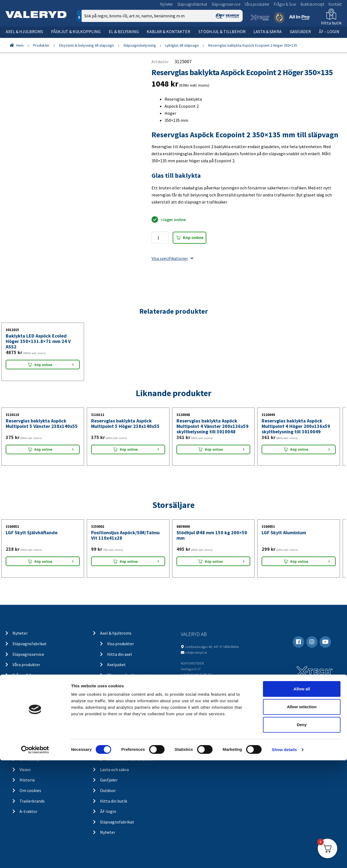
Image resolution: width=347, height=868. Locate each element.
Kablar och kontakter (127, 727)
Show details (285, 857)
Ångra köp (29, 727)
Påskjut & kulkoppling (76, 31)
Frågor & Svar (285, 4)
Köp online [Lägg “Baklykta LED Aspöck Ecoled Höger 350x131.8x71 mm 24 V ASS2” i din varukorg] (43, 365)
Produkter (41, 45)
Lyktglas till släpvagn (182, 45)
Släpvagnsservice (226, 4)
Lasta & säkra (268, 31)
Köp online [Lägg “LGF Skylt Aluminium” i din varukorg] (299, 561)
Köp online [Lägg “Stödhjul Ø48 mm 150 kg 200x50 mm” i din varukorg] (214, 561)
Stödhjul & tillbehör (222, 31)
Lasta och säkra (114, 770)
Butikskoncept (312, 4)
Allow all (302, 797)
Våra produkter (257, 4)
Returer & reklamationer (42, 748)
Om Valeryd (30, 759)
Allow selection (302, 814)
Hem (20, 45)
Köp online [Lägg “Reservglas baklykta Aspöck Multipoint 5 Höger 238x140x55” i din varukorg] (129, 449)
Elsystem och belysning (122, 696)
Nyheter (167, 4)
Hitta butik (331, 23)
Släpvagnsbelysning (140, 45)
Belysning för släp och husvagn (136, 707)
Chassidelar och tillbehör (130, 759)
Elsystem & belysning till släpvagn (86, 45)
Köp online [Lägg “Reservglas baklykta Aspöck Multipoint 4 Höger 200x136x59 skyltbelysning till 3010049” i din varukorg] (299, 449)
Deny (302, 832)
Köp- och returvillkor (39, 717)
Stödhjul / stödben (124, 748)
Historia (27, 780)
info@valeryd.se (196, 652)
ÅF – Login (329, 31)
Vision (25, 770)
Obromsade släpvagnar (129, 675)
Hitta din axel (120, 654)
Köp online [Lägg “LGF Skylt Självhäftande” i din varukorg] (43, 561)
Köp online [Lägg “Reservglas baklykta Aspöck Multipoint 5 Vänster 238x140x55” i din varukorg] (43, 449)
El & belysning (124, 31)
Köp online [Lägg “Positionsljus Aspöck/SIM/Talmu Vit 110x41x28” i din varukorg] (129, 561)
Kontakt (335, 4)
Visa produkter (121, 644)
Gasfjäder (300, 31)
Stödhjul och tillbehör (121, 738)
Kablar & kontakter (168, 31)
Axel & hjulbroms (24, 31)
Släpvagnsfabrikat (192, 4)
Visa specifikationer (172, 258)
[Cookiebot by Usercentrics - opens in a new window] (35, 857)
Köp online (193, 237)
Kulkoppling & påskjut (121, 685)
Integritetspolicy (36, 738)
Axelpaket (116, 664)
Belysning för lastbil (126, 717)
